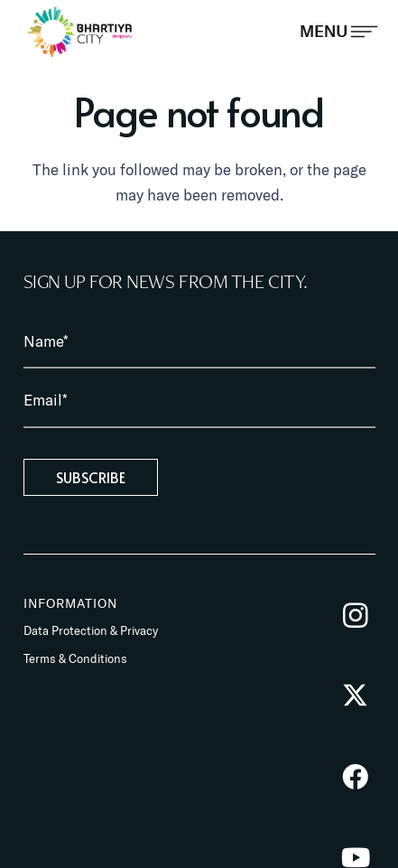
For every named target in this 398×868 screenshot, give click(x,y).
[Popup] (339, 32)
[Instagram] (355, 616)
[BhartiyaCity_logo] (80, 32)
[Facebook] (355, 777)
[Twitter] (355, 696)
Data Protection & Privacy (91, 630)
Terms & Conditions (75, 658)
